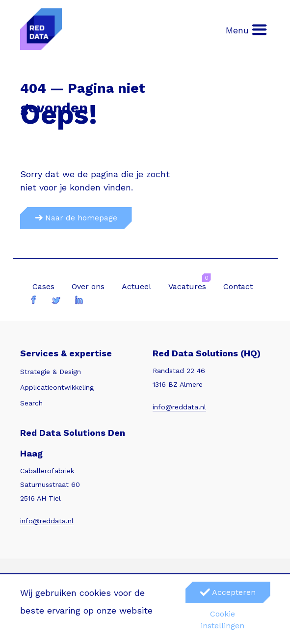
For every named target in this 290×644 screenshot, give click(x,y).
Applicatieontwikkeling (57, 387)
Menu (247, 30)
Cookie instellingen (223, 620)
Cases (43, 286)
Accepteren (228, 592)
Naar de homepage (76, 218)
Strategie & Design (51, 372)
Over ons (88, 286)
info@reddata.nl (179, 407)
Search (31, 403)
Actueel (136, 286)
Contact (238, 286)
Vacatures (187, 286)
